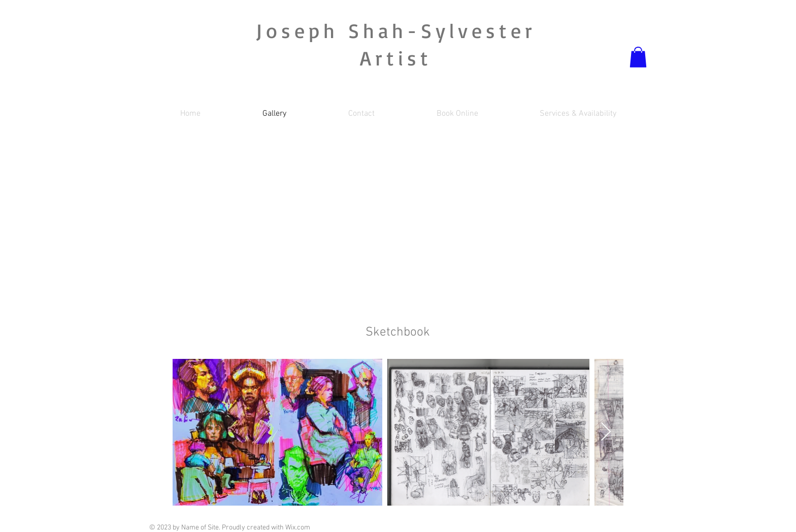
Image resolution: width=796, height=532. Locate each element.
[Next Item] (606, 432)
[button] (638, 57)
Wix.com (298, 528)
